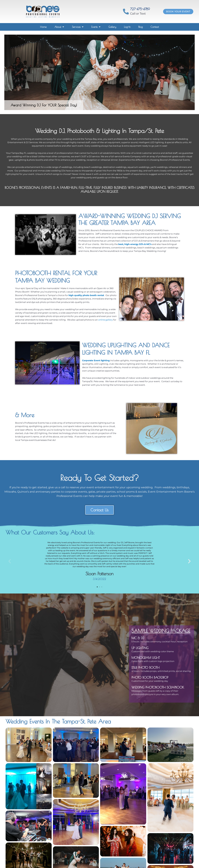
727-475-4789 (140, 9)
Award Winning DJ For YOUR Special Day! (44, 105)
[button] (10, 561)
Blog (140, 27)
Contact (155, 27)
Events (96, 27)
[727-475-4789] (126, 12)
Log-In (127, 27)
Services (78, 27)
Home (43, 27)
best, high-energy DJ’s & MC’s (135, 244)
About (59, 27)
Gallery (112, 27)
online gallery (106, 320)
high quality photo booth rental (86, 295)
